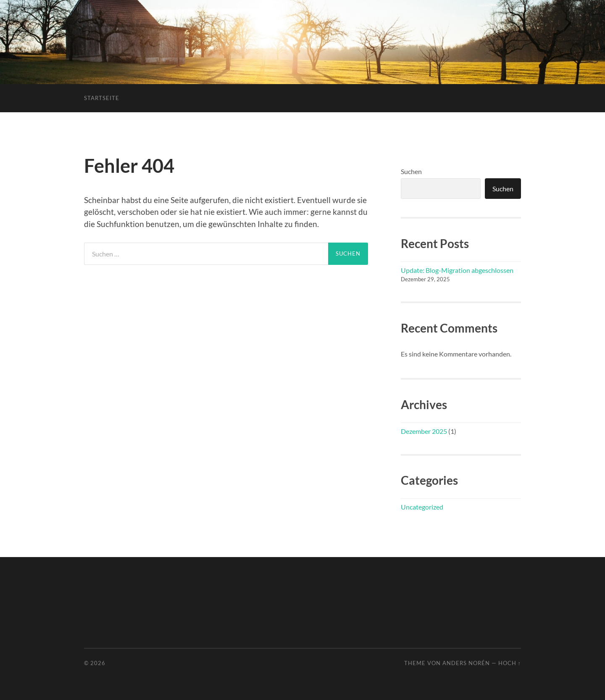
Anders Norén (466, 663)
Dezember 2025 (424, 431)
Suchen (411, 171)
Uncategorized (422, 507)
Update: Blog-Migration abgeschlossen (457, 270)
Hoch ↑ (510, 663)
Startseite (102, 98)
